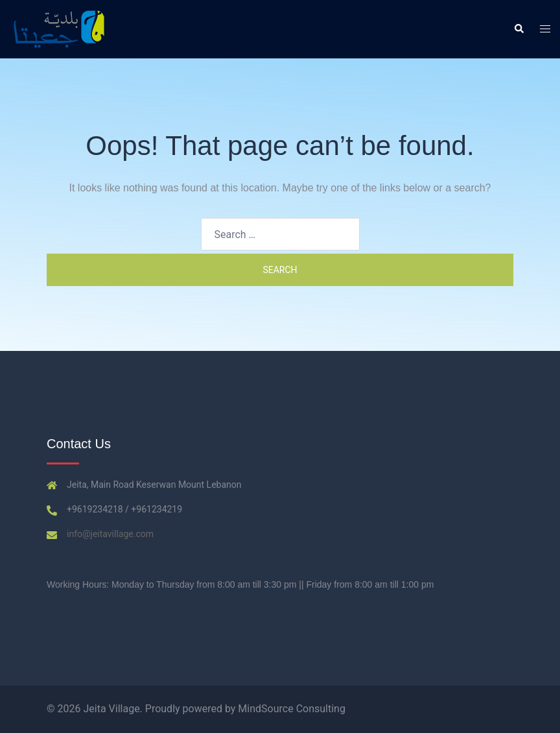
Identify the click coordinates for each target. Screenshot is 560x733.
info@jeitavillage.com (110, 534)
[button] (519, 29)
